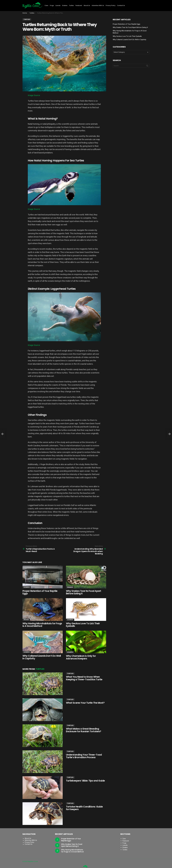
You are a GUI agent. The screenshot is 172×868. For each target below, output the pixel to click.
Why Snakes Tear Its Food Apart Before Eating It (84, 592)
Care (46, 5)
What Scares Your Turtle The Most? (85, 703)
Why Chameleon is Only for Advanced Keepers (81, 657)
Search (147, 66)
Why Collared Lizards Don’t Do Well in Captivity (42, 657)
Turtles (71, 5)
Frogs (52, 5)
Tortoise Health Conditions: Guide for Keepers (84, 808)
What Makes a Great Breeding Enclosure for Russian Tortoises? (84, 730)
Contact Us (121, 5)
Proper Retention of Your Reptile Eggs (40, 592)
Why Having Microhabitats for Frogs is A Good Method (42, 625)
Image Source (34, 95)
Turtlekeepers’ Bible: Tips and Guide (85, 781)
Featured (79, 5)
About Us (87, 5)
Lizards (58, 5)
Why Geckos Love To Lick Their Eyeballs (83, 625)
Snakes (65, 5)
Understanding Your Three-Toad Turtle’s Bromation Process (84, 756)
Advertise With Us (98, 5)
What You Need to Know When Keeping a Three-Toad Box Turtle (84, 678)
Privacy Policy (111, 5)
